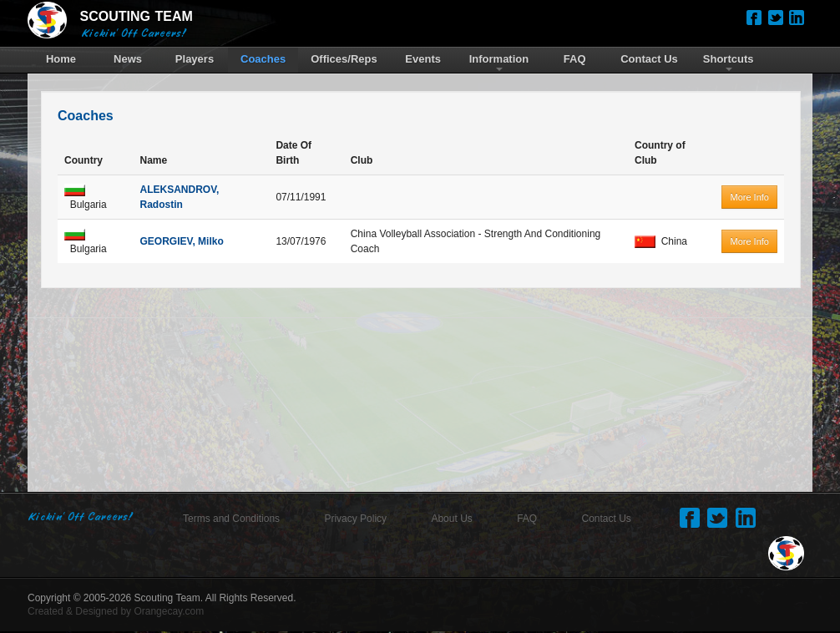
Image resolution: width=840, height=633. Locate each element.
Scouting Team (167, 598)
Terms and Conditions (231, 519)
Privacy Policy (355, 519)
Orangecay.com (169, 611)
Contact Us (607, 519)
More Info (749, 197)
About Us (451, 519)
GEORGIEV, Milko (181, 241)
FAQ (527, 519)
